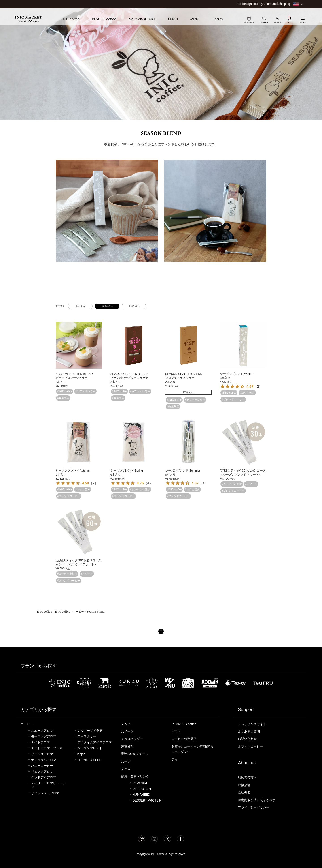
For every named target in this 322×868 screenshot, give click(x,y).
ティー (177, 759)
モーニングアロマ (44, 736)
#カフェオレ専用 (86, 391)
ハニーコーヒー (42, 766)
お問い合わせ (248, 739)
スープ (126, 761)
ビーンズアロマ (42, 754)
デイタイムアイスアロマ (95, 742)
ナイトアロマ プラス (47, 748)
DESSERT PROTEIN (147, 800)
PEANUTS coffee (184, 724)
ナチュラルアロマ (44, 760)
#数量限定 (63, 398)
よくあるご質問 (250, 731)
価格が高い (134, 306)
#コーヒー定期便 (232, 484)
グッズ (126, 769)
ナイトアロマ (40, 742)
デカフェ (128, 724)
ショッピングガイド (253, 724)
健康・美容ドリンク (136, 776)
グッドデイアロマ (44, 777)
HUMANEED (141, 795)
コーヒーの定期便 (185, 739)
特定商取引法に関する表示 (258, 800)
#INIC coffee (65, 391)
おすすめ (80, 306)
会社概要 (245, 792)
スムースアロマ (42, 731)
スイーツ (128, 731)
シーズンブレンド (90, 748)
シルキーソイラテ (90, 731)
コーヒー (78, 611)
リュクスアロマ (42, 772)
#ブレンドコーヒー (233, 399)
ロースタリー (87, 736)
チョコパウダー (133, 739)
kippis (81, 754)
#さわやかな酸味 (140, 489)
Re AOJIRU (141, 783)
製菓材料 (128, 746)
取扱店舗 (245, 785)
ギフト (177, 731)
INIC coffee (44, 611)
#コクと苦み (247, 393)
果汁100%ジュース (135, 754)
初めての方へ (248, 777)
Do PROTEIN (142, 789)
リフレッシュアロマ (45, 793)
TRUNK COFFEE (89, 760)
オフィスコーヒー (251, 746)
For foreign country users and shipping (263, 4)
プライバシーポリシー (255, 807)
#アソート (251, 484)
